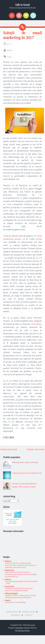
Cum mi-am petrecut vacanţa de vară (27, 473)
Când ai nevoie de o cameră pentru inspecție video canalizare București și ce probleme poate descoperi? (20, 565)
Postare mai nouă (9, 449)
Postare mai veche (36, 449)
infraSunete (10, 570)
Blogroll (16, 615)
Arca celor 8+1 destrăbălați (15, 602)
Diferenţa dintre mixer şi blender (25, 462)
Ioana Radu (9, 586)
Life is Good (22, 5)
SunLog (8, 561)
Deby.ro (8, 579)
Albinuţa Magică (11, 593)
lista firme (37, 324)
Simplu (8, 600)
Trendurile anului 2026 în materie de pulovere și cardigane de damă (19, 589)
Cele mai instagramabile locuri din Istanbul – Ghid (21, 582)
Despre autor (29, 612)
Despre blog (12, 612)
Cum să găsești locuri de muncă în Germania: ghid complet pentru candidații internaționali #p (21, 574)
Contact (29, 615)
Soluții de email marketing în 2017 (22, 35)
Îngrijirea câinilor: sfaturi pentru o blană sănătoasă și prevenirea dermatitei (20, 596)
